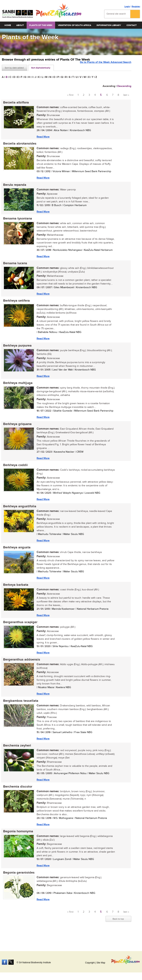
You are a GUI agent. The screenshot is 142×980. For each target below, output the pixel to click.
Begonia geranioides (18, 886)
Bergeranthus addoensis (20, 670)
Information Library (109, 25)
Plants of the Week (41, 25)
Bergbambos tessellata (19, 711)
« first (70, 95)
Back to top (118, 933)
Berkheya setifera (15, 304)
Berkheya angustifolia (18, 513)
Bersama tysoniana (16, 221)
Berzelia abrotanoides (18, 145)
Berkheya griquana (16, 430)
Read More (42, 137)
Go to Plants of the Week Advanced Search (106, 67)
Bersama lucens (14, 266)
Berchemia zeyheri (16, 757)
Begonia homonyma (17, 844)
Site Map (101, 963)
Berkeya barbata (14, 593)
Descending (124, 86)
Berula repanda (13, 186)
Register (136, 7)
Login (127, 7)
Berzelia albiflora (15, 103)
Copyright (90, 963)
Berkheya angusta (16, 555)
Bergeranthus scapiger (19, 631)
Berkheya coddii (14, 472)
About (20, 25)
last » (126, 95)
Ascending (109, 86)
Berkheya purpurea (16, 350)
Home (8, 25)
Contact (132, 25)
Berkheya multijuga (17, 388)
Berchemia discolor (16, 799)
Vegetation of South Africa (75, 25)
